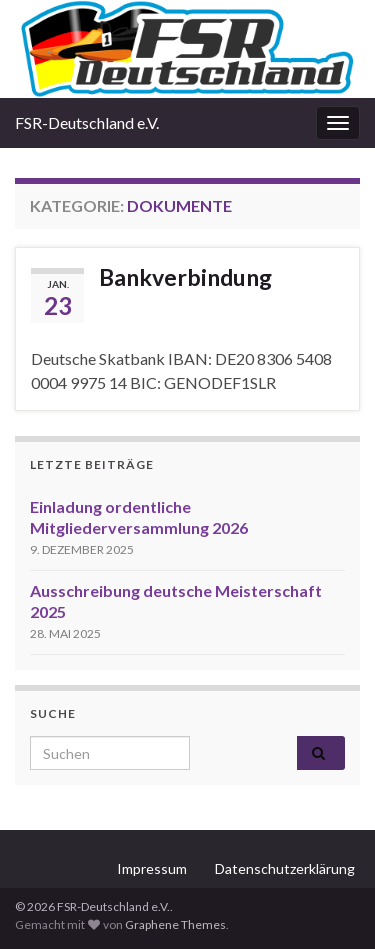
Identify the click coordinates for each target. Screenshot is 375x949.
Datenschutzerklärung (285, 868)
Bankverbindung (185, 277)
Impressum (152, 868)
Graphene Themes (175, 924)
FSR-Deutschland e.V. (87, 122)
